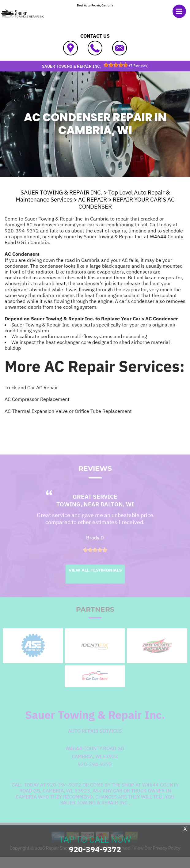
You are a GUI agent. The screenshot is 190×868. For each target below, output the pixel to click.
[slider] (116, 65)
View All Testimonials (95, 577)
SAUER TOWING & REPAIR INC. (61, 192)
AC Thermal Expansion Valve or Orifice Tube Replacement (68, 411)
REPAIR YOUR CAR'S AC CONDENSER (127, 203)
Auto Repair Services (95, 738)
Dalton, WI (117, 511)
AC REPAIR (93, 199)
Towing (68, 511)
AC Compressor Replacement (37, 399)
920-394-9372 (22, 231)
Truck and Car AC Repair (31, 387)
